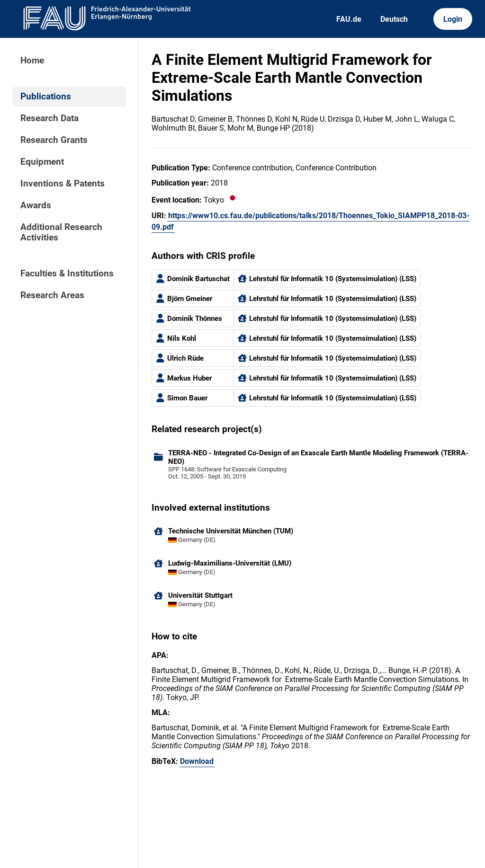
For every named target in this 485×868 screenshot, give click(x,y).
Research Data (49, 118)
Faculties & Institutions (67, 274)
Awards (36, 205)
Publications (46, 97)
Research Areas (52, 295)
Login (453, 19)
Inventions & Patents (63, 184)
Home (32, 61)
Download (197, 761)
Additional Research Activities (61, 232)
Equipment (42, 162)
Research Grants (54, 140)
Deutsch (394, 19)
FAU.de (349, 19)
